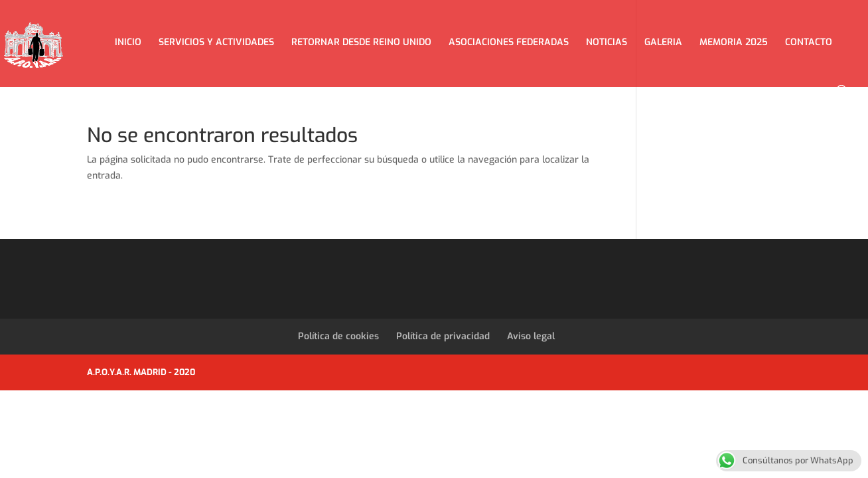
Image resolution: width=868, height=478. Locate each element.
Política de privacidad (443, 336)
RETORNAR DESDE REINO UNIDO (361, 43)
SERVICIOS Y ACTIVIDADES (216, 43)
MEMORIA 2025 (734, 43)
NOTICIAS (607, 43)
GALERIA (663, 43)
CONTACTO (809, 43)
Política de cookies (338, 336)
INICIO (128, 43)
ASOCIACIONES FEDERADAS (509, 43)
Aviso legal (531, 336)
